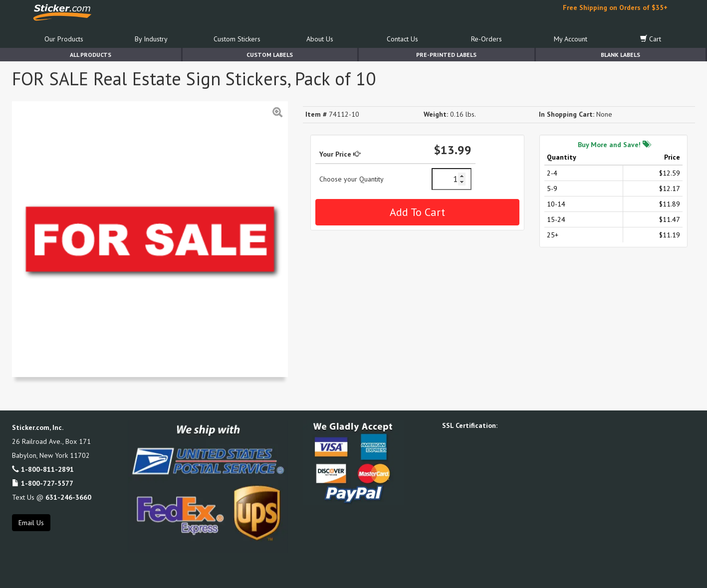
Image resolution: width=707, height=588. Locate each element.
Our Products (64, 39)
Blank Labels (620, 55)
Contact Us (402, 39)
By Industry (151, 39)
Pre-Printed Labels (446, 55)
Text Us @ (52, 497)
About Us (320, 39)
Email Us (31, 523)
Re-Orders (486, 39)
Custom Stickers (237, 39)
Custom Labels (270, 55)
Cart (651, 39)
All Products (91, 55)
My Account (571, 39)
